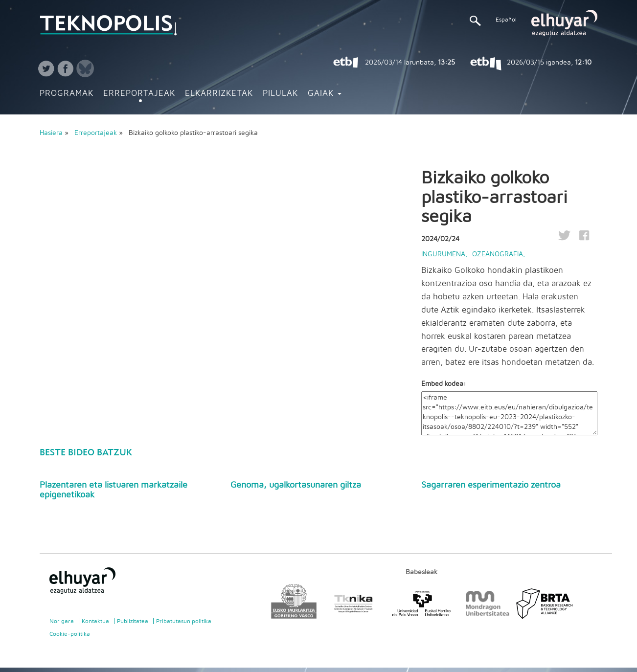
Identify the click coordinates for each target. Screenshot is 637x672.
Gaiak (325, 93)
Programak (67, 93)
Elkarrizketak (219, 93)
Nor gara (62, 621)
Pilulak (280, 93)
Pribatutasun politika (184, 621)
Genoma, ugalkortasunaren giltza (296, 485)
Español (506, 20)
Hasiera (51, 133)
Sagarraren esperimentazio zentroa (491, 485)
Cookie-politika (70, 634)
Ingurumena (443, 254)
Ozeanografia (498, 254)
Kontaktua (95, 621)
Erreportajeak (139, 93)
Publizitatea (133, 621)
